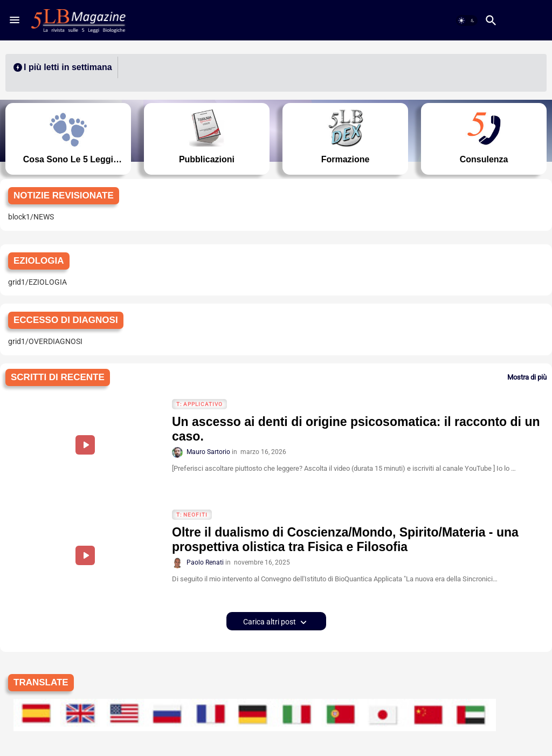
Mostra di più (527, 377)
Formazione (347, 159)
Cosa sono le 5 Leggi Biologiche (65, 160)
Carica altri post (270, 622)
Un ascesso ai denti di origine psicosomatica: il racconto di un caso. (356, 429)
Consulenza (487, 159)
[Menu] (15, 20)
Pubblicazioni (206, 159)
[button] (467, 20)
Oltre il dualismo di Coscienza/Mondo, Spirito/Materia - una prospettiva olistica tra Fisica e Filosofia (345, 540)
